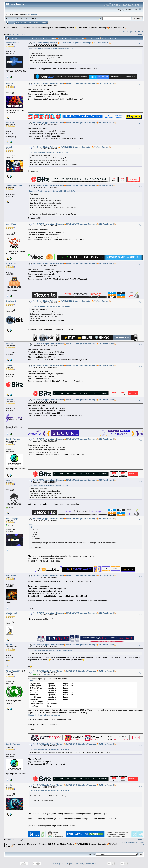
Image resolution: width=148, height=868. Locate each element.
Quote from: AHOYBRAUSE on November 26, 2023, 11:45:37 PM (51, 48)
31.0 (33, 19)
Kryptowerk (11, 575)
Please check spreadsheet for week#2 (44, 715)
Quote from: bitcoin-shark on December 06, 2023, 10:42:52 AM (50, 650)
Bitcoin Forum (10, 28)
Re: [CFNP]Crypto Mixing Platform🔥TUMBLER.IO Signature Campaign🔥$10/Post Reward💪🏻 (75, 671)
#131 (141, 401)
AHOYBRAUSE (12, 43)
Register (37, 22)
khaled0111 (11, 224)
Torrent (38, 19)
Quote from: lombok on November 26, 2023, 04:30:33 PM (48, 153)
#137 (141, 646)
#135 (141, 577)
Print (140, 34)
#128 (141, 302)
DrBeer (9, 365)
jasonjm (9, 344)
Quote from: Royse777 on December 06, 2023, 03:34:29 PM (49, 750)
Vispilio (9, 785)
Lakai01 (9, 480)
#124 (141, 148)
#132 (141, 440)
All (26, 35)
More (44, 22)
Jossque (9, 83)
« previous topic (126, 32)
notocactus (11, 263)
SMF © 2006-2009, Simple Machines (83, 864)
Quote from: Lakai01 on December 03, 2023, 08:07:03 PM (48, 486)
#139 (141, 745)
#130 (141, 366)
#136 (141, 614)
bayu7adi (10, 123)
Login (30, 22)
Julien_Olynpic (12, 518)
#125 (141, 186)
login (27, 14)
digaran (9, 645)
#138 (141, 673)
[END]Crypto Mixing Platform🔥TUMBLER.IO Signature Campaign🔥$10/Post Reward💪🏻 (87, 28)
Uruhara (9, 400)
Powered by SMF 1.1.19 (60, 864)
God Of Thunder (13, 439)
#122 (141, 84)
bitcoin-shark (12, 613)
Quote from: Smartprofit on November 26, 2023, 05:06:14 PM (50, 307)
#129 (141, 345)
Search (24, 22)
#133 (141, 481)
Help (17, 22)
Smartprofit (11, 301)
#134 (141, 520)
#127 (141, 264)
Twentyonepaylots (14, 185)
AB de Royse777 (13, 671)
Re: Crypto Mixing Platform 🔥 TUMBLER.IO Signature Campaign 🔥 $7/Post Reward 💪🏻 (72, 43)
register (34, 14)
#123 (141, 124)
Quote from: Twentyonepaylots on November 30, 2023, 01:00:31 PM (52, 191)
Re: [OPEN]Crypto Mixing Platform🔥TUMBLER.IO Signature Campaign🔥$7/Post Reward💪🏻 (74, 185)
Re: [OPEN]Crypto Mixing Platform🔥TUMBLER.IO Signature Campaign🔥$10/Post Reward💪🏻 (75, 83)
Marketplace (32, 28)
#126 (141, 225)
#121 (141, 44)
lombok (9, 147)
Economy (22, 28)
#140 (141, 786)
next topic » (138, 32)
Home (11, 22)
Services (43, 28)
